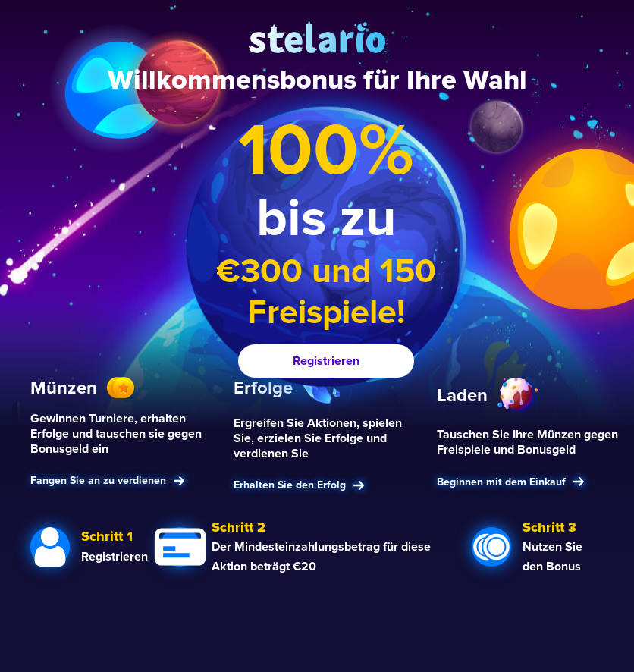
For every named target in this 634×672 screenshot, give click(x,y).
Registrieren (326, 361)
